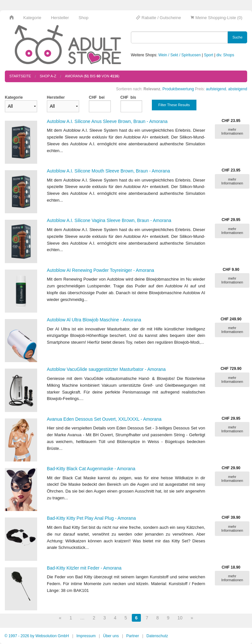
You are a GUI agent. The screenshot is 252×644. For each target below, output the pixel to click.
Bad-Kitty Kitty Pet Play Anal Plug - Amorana (91, 518)
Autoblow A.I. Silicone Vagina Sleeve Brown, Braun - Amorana (109, 220)
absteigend (238, 89)
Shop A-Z (48, 76)
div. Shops (225, 55)
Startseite (20, 76)
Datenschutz (157, 636)
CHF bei (97, 97)
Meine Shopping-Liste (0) (216, 18)
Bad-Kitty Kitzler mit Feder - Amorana (84, 568)
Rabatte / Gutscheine (158, 18)
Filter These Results (174, 105)
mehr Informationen (232, 131)
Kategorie (32, 18)
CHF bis (128, 97)
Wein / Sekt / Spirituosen (179, 55)
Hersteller (60, 18)
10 (180, 618)
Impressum (86, 636)
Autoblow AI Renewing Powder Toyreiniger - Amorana (100, 270)
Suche (237, 37)
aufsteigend (216, 89)
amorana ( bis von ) (92, 76)
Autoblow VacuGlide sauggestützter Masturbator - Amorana (106, 369)
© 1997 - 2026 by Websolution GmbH (37, 636)
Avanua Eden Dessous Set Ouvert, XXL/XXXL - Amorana (104, 419)
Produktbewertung (178, 89)
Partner (133, 636)
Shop (83, 18)
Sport (209, 55)
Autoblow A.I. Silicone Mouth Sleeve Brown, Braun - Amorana (108, 171)
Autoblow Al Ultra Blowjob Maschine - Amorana (94, 320)
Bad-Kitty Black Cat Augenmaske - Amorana (91, 469)
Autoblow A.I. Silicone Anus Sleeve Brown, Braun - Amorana (107, 121)
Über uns (111, 636)
